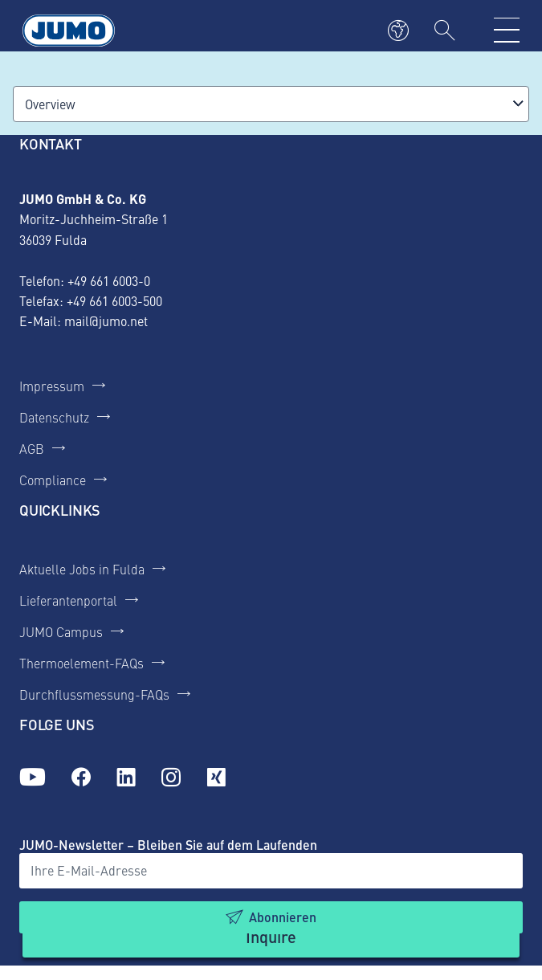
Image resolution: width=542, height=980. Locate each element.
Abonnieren (283, 917)
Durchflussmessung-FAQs (94, 694)
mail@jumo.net (106, 321)
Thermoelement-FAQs (82, 663)
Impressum (52, 386)
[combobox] (271, 104)
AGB (32, 448)
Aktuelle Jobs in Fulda (82, 569)
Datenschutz (54, 417)
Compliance (53, 480)
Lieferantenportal (68, 600)
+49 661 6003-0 (109, 280)
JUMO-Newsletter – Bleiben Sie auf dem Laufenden (168, 845)
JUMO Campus (61, 631)
